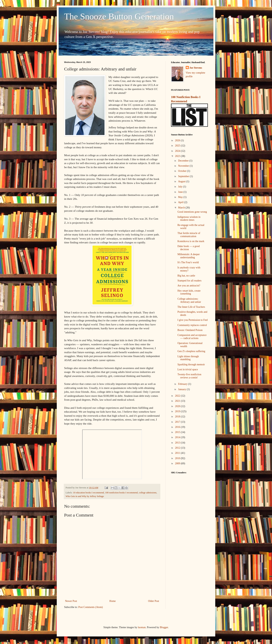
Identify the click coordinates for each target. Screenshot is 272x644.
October (183, 171)
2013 (178, 443)
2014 (178, 437)
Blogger (164, 627)
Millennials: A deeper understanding (189, 256)
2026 (178, 140)
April (181, 202)
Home (113, 601)
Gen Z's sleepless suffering (191, 351)
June (181, 192)
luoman (142, 627)
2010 (178, 458)
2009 (178, 463)
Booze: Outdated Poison (190, 330)
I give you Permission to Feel (193, 320)
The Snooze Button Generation (119, 16)
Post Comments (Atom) (91, 607)
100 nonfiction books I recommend (121, 493)
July (181, 187)
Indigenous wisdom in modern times (189, 219)
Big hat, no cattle (186, 276)
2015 (178, 432)
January (182, 389)
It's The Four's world (188, 262)
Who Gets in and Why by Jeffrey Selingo (85, 496)
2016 (178, 427)
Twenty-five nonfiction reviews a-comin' (189, 376)
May (181, 197)
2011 (178, 453)
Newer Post (71, 601)
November (184, 166)
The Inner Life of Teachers (191, 307)
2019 (178, 411)
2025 (178, 146)
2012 (178, 448)
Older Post (154, 601)
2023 (178, 156)
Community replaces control (192, 325)
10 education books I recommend (88, 493)
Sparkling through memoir (191, 364)
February (183, 384)
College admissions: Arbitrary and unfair (189, 300)
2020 (178, 406)
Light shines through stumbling (188, 358)
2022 (178, 396)
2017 (178, 422)
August (182, 181)
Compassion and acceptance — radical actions (192, 337)
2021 (178, 401)
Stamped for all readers (189, 281)
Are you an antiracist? (189, 286)
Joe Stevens (196, 68)
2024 (178, 151)
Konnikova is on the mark (191, 241)
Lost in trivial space (188, 369)
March (182, 208)
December (184, 161)
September (184, 176)
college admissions (148, 493)
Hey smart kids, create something (189, 292)
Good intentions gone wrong (192, 212)
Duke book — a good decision (189, 248)
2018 (178, 417)
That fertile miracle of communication (189, 235)
